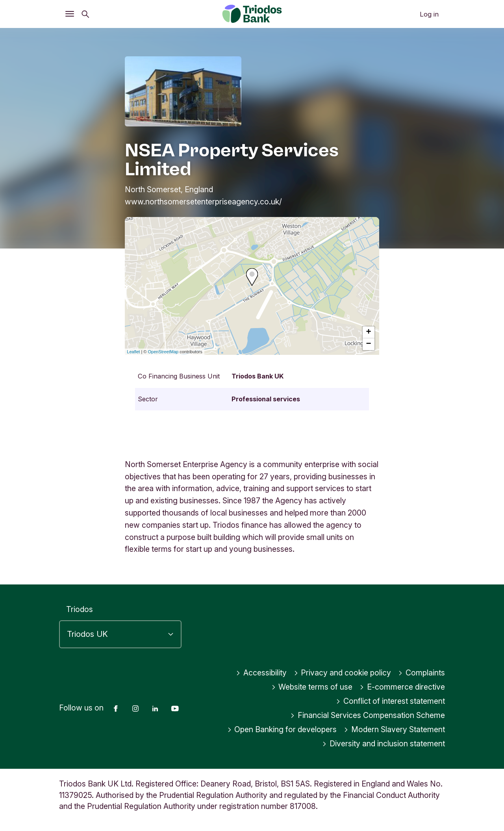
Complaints (422, 673)
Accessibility (261, 673)
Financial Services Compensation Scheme (368, 715)
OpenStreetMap (163, 352)
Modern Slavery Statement (394, 729)
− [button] (369, 344)
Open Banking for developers (282, 729)
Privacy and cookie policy (343, 673)
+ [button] (369, 332)
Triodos (80, 609)
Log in (429, 14)
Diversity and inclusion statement (384, 744)
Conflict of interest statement (390, 701)
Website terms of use (312, 687)
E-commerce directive (402, 687)
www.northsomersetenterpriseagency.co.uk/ (203, 202)
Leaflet (133, 352)
